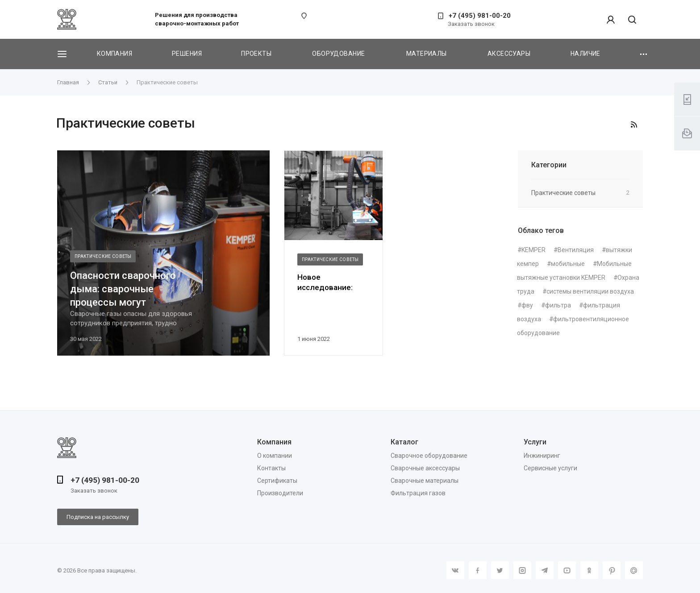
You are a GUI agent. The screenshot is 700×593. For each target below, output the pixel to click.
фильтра (558, 305)
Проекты (256, 54)
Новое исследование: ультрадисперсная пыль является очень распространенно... (333, 283)
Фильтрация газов (418, 493)
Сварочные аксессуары (425, 468)
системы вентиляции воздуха (590, 291)
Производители (280, 493)
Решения (187, 54)
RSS (634, 124)
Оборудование (338, 54)
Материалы (427, 54)
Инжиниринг (542, 456)
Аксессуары (509, 54)
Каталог (404, 442)
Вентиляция (576, 250)
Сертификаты (277, 481)
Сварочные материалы (425, 481)
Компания (115, 54)
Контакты (271, 468)
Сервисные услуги (550, 468)
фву (527, 305)
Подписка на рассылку (98, 517)
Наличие (585, 54)
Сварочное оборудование (429, 456)
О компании (275, 456)
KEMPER (533, 250)
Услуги (535, 442)
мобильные (568, 264)
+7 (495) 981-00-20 (480, 16)
